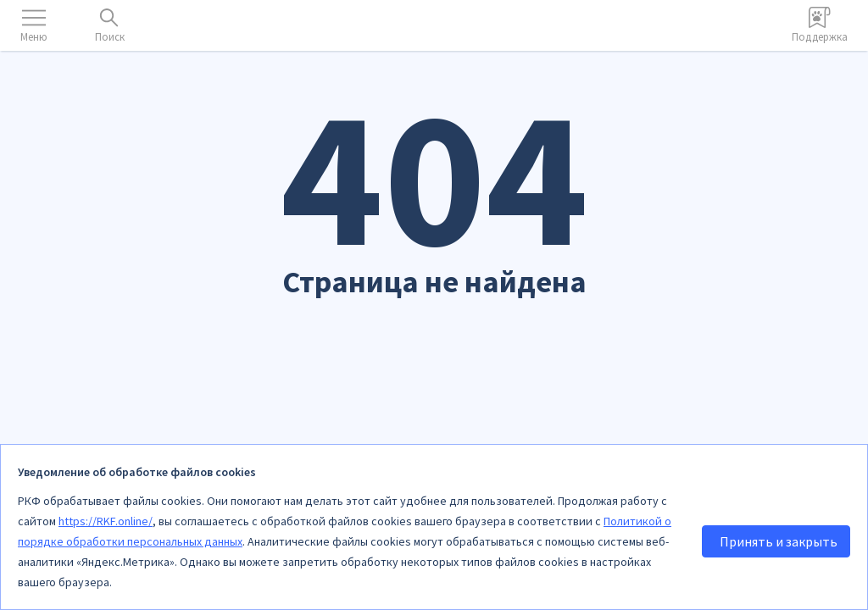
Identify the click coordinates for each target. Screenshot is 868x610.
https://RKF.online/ (106, 521)
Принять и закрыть (779, 541)
